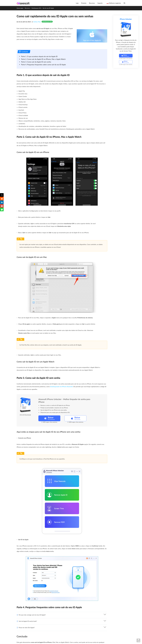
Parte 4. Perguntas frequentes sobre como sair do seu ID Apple (44, 65)
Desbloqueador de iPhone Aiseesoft (61, 386)
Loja (77, 3)
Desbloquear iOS (36, 8)
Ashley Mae (37, 22)
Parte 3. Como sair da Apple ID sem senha (36, 62)
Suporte (100, 3)
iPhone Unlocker (126, 19)
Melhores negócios (115, 3)
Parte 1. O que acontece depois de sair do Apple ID (39, 56)
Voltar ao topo (139, 641)
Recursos (92, 3)
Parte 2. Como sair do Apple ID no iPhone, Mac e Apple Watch (43, 59)
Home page (20, 8)
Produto (84, 3)
